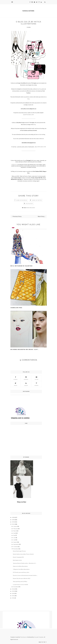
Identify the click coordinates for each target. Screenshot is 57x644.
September (16, 544)
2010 (13, 522)
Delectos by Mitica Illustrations (20, 566)
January (15, 526)
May (14, 535)
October (15, 547)
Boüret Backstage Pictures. (19, 551)
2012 (13, 589)
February (15, 529)
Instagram (26, 378)
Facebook (15, 378)
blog (40, 89)
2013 (13, 591)
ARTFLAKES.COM (29, 115)
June (14, 538)
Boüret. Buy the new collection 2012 (22, 578)
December (16, 587)
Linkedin (26, 384)
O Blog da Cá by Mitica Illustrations (21, 569)
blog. (29, 99)
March (15, 531)
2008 (13, 517)
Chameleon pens (16, 308)
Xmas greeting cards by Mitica (20, 581)
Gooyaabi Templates (39, 637)
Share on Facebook (22, 200)
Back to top (43, 642)
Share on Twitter (37, 200)
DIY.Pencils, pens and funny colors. (21, 572)
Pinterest (36, 384)
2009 (13, 520)
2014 (13, 593)
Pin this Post (29, 203)
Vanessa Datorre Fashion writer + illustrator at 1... (25, 563)
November (16, 549)
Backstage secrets (17, 560)
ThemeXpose (23, 637)
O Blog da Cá (14, 165)
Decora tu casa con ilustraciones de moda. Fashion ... (25, 575)
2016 (13, 598)
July (14, 540)
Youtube (36, 378)
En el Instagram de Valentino (21, 266)
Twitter (16, 384)
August (15, 542)
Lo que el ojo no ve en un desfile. (21, 584)
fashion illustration (31, 208)
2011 (13, 524)
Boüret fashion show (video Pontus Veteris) (23, 554)
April (14, 533)
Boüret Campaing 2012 (18, 557)
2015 (13, 596)
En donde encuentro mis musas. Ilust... (25, 349)
